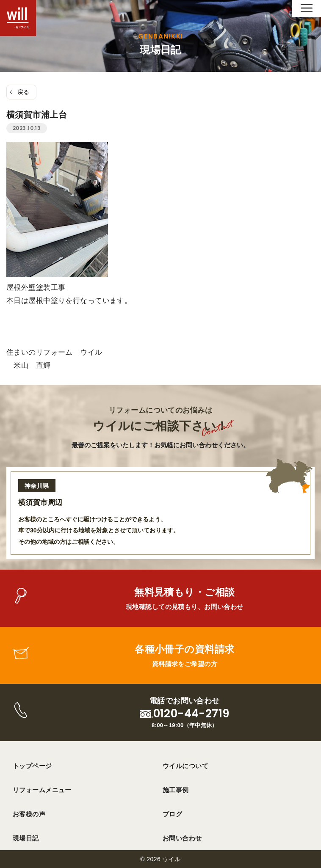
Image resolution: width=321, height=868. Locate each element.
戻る (24, 92)
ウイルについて (185, 766)
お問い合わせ (182, 838)
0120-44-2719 (191, 714)
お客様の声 (29, 814)
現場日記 (26, 838)
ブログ (172, 814)
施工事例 (176, 790)
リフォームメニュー (42, 790)
